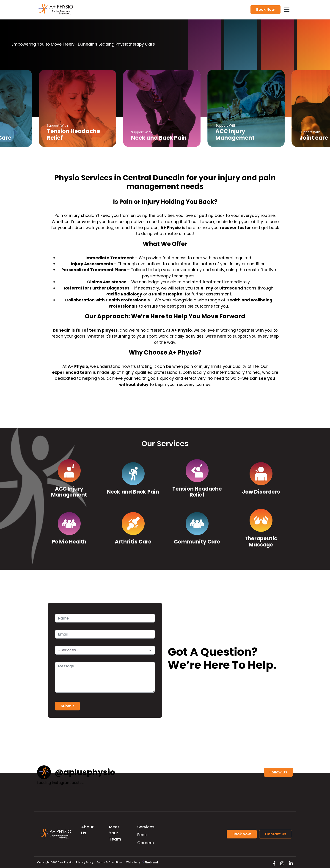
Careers (146, 843)
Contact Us (276, 834)
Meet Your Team (115, 833)
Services (146, 827)
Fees (142, 835)
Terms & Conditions (110, 862)
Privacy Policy (85, 862)
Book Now (265, 10)
